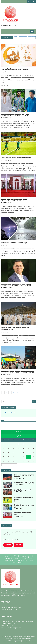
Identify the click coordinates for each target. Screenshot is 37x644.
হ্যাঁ (5, 539)
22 (18, 457)
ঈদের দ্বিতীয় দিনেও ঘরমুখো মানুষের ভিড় (24, 483)
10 (28, 448)
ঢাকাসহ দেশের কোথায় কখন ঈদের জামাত (14, 200)
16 (23, 453)
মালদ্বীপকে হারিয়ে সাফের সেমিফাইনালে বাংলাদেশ (16, 158)
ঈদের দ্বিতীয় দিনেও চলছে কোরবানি (23, 490)
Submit (8, 545)
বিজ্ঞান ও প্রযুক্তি (9, 558)
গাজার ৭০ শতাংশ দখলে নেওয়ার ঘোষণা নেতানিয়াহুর (24, 476)
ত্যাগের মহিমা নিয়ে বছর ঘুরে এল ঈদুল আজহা (15, 69)
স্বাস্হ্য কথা (23, 558)
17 (28, 453)
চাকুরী (26, 560)
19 (4, 457)
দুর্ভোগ (30, 556)
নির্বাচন (16, 556)
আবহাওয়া (13, 560)
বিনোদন (17, 558)
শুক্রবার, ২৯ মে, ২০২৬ (6, 118)
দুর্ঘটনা (7, 560)
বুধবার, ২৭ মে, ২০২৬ (19, 516)
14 (14, 453)
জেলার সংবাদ (9, 556)
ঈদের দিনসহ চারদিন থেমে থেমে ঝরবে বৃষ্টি (14, 243)
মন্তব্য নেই (15, 539)
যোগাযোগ (20, 563)
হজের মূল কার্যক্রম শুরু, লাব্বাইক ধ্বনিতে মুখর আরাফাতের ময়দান (15, 329)
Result (18, 545)
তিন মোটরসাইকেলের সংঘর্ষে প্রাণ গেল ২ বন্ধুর (15, 115)
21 (14, 457)
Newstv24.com (10, 413)
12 (4, 453)
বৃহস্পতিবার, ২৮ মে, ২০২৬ (7, 72)
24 (28, 457)
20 (9, 457)
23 (23, 457)
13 (9, 453)
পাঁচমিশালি (20, 560)
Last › (18, 392)
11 (33, 448)
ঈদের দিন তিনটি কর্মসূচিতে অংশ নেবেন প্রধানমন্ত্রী (16, 285)
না (9, 539)
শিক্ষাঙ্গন (30, 558)
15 (18, 453)
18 (33, 453)
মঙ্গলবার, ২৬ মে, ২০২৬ (6, 332)
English (31, 1)
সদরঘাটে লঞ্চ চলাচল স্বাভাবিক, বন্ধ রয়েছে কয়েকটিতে (18, 372)
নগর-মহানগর (23, 556)
